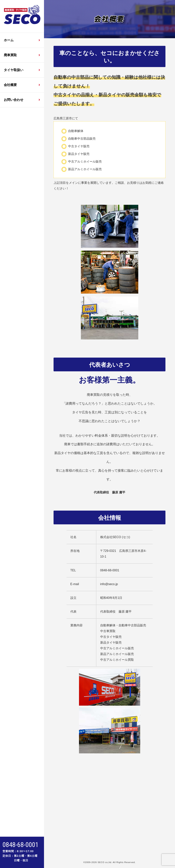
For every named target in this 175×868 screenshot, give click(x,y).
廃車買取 (10, 55)
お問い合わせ (14, 100)
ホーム (9, 40)
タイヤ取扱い (14, 70)
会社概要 (10, 85)
